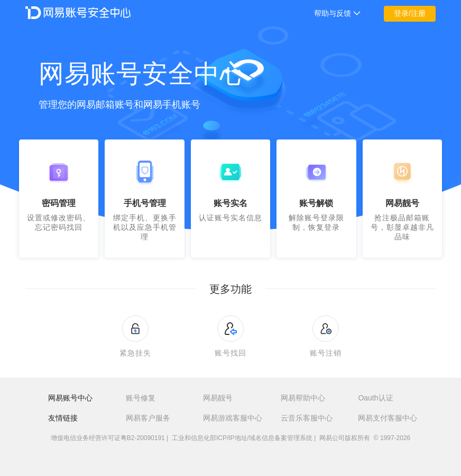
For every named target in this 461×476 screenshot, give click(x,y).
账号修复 (141, 398)
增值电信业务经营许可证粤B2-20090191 (108, 438)
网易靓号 (218, 398)
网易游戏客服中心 (233, 418)
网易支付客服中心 (388, 418)
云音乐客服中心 (307, 418)
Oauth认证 (375, 398)
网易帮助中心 (303, 398)
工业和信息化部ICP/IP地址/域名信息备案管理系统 (242, 438)
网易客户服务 (148, 418)
